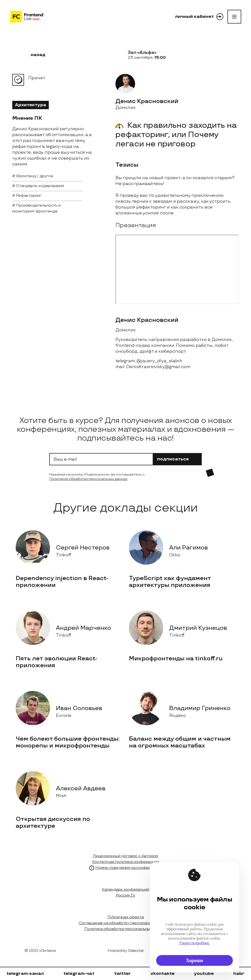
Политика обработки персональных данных (125, 929)
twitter (123, 974)
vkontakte (163, 974)
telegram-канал (25, 974)
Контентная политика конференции (126, 862)
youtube (204, 974)
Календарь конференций (126, 890)
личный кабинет (199, 17)
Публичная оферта (126, 917)
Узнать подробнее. (195, 943)
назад (35, 55)
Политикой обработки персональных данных (88, 479)
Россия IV (125, 895)
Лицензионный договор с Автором (125, 856)
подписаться (177, 459)
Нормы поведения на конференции (129, 868)
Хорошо (195, 960)
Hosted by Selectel (125, 951)
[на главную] (26, 17)
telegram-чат (79, 974)
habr (239, 974)
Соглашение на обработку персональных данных (125, 923)
